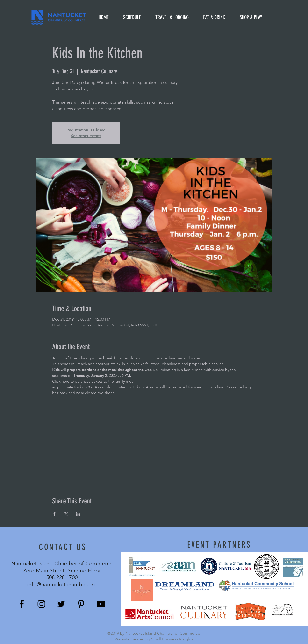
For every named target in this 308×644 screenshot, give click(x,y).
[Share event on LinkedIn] (78, 514)
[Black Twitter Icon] (61, 604)
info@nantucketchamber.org (62, 584)
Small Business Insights (172, 639)
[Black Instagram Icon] (41, 604)
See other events (86, 136)
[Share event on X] (66, 514)
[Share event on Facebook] (54, 514)
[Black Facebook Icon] (22, 604)
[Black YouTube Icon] (101, 604)
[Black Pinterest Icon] (81, 604)
